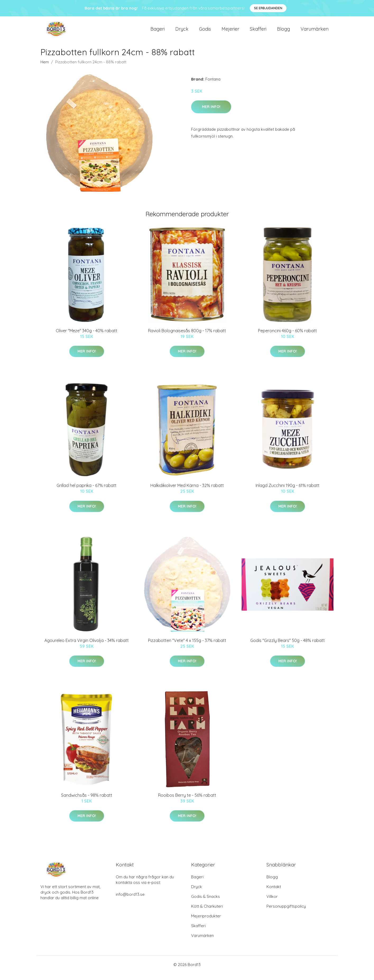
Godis (205, 32)
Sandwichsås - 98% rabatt (87, 801)
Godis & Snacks (206, 903)
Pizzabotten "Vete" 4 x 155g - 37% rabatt (187, 647)
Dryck (182, 32)
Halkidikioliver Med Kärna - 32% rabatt (187, 492)
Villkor (272, 903)
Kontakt (274, 893)
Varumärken (315, 32)
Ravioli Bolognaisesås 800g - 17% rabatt (187, 337)
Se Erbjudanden (268, 8)
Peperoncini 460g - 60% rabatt (287, 337)
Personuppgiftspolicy (286, 913)
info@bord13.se (130, 901)
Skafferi (258, 32)
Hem (45, 68)
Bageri (158, 32)
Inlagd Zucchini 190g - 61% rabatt (288, 492)
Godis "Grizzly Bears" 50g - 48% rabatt (288, 647)
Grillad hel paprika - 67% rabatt (87, 492)
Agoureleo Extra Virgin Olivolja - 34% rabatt (87, 647)
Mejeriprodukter (206, 922)
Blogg (283, 32)
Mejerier (230, 32)
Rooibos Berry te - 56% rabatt (187, 801)
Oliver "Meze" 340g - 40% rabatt (87, 337)
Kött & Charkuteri (207, 913)
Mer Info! (211, 113)
